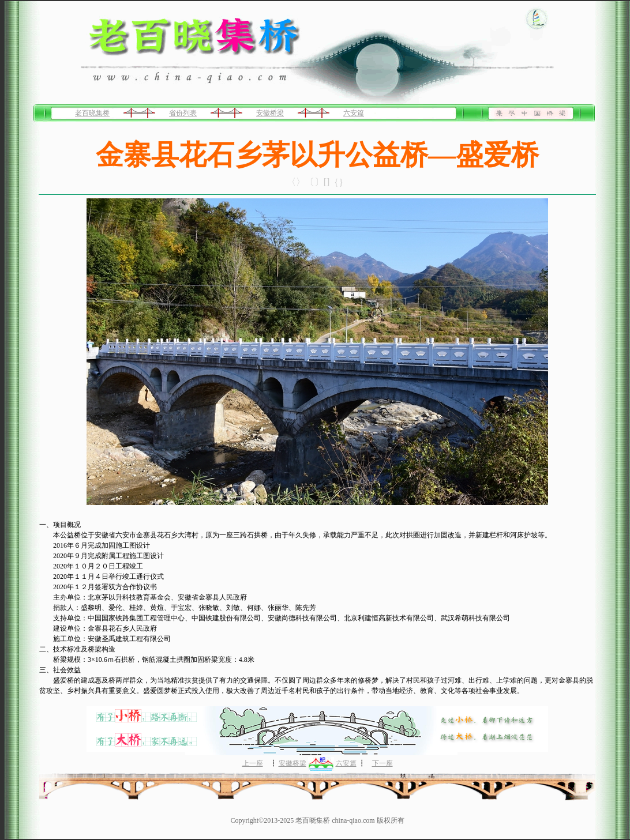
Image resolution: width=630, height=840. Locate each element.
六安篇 (354, 113)
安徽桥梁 (270, 113)
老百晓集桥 (92, 113)
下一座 (382, 763)
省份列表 (183, 113)
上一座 (253, 763)
